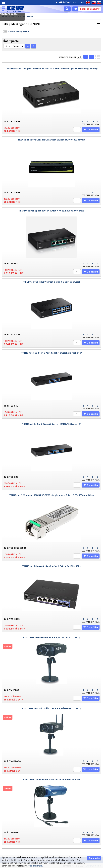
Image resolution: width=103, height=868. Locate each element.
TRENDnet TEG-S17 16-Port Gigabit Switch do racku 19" (51, 353)
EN (88, 3)
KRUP (17, 9)
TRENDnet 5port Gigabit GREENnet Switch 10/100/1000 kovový (52, 140)
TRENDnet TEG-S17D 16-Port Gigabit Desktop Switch (51, 282)
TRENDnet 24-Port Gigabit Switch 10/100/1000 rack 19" (51, 424)
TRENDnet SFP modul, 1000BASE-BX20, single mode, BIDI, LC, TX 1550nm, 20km (51, 495)
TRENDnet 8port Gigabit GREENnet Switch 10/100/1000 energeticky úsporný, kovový (51, 69)
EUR (75, 2)
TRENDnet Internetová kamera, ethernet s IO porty (51, 637)
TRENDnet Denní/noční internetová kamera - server (52, 779)
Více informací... (36, 866)
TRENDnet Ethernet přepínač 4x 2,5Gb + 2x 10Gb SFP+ (51, 566)
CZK (82, 2)
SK (99, 3)
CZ (93, 3)
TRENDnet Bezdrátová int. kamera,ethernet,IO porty (51, 708)
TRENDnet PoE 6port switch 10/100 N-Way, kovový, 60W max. (51, 211)
